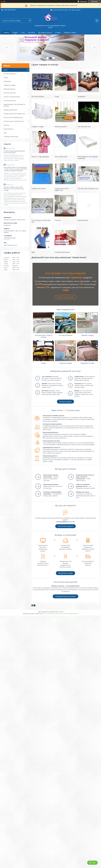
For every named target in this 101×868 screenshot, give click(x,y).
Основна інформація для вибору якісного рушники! (14, 152)
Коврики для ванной (10, 110)
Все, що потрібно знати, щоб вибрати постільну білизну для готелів (14, 189)
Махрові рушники (9, 89)
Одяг (5, 133)
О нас (23, 33)
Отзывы (58, 33)
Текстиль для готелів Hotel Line (14, 121)
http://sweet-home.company (11, 245)
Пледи (6, 77)
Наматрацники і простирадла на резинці (14, 105)
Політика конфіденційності (70, 614)
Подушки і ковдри (9, 85)
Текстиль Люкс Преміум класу (13, 117)
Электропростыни (10, 100)
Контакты (32, 33)
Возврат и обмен (70, 33)
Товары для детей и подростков (14, 114)
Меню (6, 70)
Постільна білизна (10, 74)
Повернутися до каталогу (65, 596)
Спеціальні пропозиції (11, 137)
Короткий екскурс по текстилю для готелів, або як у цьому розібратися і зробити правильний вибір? (15, 169)
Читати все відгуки (65, 526)
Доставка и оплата (45, 33)
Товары (15, 33)
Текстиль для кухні (10, 93)
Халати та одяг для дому (12, 97)
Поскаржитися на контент (52, 614)
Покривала (7, 81)
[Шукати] (30, 21)
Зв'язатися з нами (65, 573)
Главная (6, 33)
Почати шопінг (65, 402)
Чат (92, 863)
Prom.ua (61, 612)
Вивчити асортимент (65, 297)
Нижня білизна (8, 129)
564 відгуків (83, 1)
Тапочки (6, 125)
